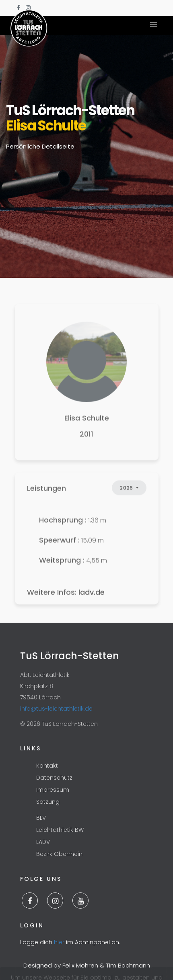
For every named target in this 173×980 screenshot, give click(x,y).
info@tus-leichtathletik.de (56, 709)
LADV (43, 842)
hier (59, 942)
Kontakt (47, 766)
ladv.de (92, 600)
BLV (41, 818)
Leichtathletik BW (60, 830)
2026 (127, 496)
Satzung (48, 802)
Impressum (53, 790)
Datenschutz (54, 778)
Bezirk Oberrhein (59, 854)
